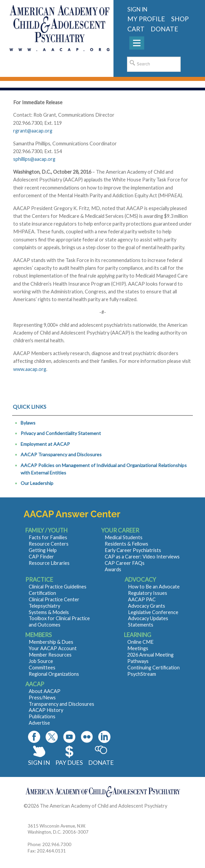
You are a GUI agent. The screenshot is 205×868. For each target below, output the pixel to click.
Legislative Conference (153, 612)
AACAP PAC (142, 599)
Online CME (140, 642)
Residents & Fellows (126, 544)
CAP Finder (41, 557)
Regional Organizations (54, 674)
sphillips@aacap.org (34, 159)
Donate (101, 762)
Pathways (138, 661)
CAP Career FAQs (125, 563)
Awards (113, 569)
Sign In (39, 762)
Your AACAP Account (53, 648)
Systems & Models (49, 612)
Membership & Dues (51, 642)
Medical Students (124, 537)
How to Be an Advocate (154, 587)
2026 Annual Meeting (150, 655)
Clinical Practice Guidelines (58, 587)
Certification (42, 593)
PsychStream (142, 674)
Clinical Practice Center (54, 599)
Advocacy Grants (147, 606)
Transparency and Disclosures (61, 704)
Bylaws (28, 423)
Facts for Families (48, 537)
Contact (33, 814)
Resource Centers (49, 544)
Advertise (39, 723)
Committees (42, 668)
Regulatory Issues (148, 593)
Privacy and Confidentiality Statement (61, 433)
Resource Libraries (49, 563)
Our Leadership (37, 483)
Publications (42, 716)
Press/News (42, 698)
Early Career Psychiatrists (133, 550)
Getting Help (43, 550)
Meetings (138, 648)
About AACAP (45, 691)
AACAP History (46, 710)
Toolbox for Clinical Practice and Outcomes (59, 621)
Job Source (41, 661)
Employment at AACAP (45, 444)
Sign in (137, 9)
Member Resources (50, 655)
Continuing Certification (153, 668)
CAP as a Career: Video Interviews (142, 557)
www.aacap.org (30, 369)
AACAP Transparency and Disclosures (61, 454)
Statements (141, 625)
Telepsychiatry (44, 606)
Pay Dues (69, 762)
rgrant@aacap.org (33, 131)
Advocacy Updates (148, 618)
